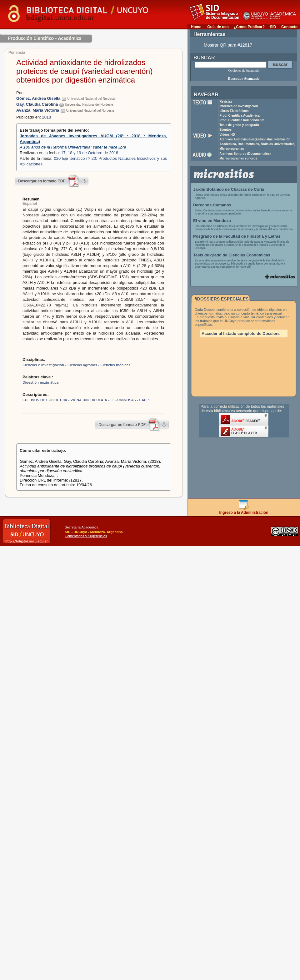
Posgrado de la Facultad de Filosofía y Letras (237, 236)
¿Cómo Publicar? (249, 27)
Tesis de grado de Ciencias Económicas (232, 255)
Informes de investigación (239, 106)
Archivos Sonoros (245, 154)
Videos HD (227, 135)
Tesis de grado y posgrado (239, 125)
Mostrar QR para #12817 (228, 45)
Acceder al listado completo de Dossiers (241, 333)
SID (273, 27)
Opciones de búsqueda (244, 70)
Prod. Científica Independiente (242, 120)
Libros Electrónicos (234, 111)
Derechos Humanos (212, 205)
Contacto (289, 27)
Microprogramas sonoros (238, 158)
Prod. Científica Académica (240, 116)
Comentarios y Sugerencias (86, 536)
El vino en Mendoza (212, 221)
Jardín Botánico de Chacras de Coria (229, 189)
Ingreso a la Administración (244, 511)
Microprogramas (232, 149)
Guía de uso (218, 27)
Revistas (226, 101)
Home (196, 27)
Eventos (225, 130)
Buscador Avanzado (244, 78)
